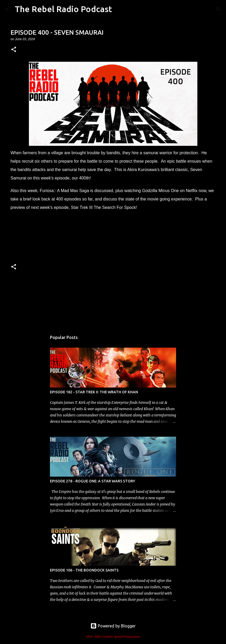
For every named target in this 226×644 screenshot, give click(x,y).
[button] (14, 50)
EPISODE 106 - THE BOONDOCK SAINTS (84, 570)
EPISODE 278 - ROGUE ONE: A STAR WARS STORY (93, 481)
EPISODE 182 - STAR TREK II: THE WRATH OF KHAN (94, 392)
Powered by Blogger (113, 626)
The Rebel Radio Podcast (63, 9)
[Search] (219, 9)
